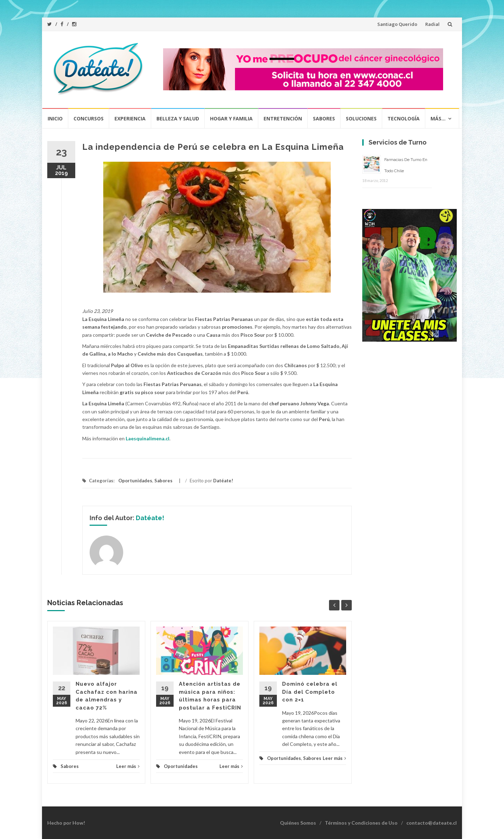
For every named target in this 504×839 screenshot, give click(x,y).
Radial (432, 24)
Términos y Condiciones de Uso (361, 823)
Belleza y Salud (178, 118)
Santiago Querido (397, 24)
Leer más (128, 766)
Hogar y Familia (231, 118)
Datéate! (223, 481)
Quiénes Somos (298, 823)
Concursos (89, 118)
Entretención (283, 118)
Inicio (55, 118)
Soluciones (361, 118)
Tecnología (404, 118)
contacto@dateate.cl (432, 823)
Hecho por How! (66, 823)
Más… (438, 118)
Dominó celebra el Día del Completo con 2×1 (310, 692)
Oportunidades (135, 481)
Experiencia (130, 118)
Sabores (324, 118)
